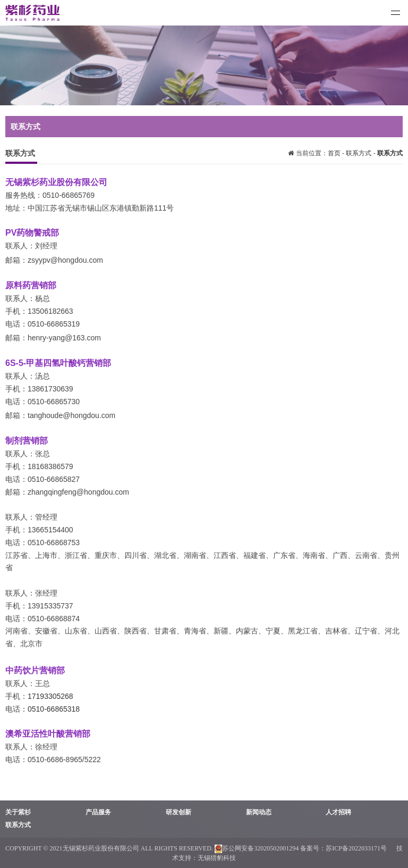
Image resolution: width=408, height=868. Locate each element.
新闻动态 (259, 812)
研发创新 (178, 812)
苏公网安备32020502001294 (257, 848)
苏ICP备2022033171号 (357, 848)
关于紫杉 (18, 812)
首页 (335, 153)
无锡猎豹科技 (217, 858)
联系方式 (359, 153)
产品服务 (98, 812)
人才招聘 (338, 812)
